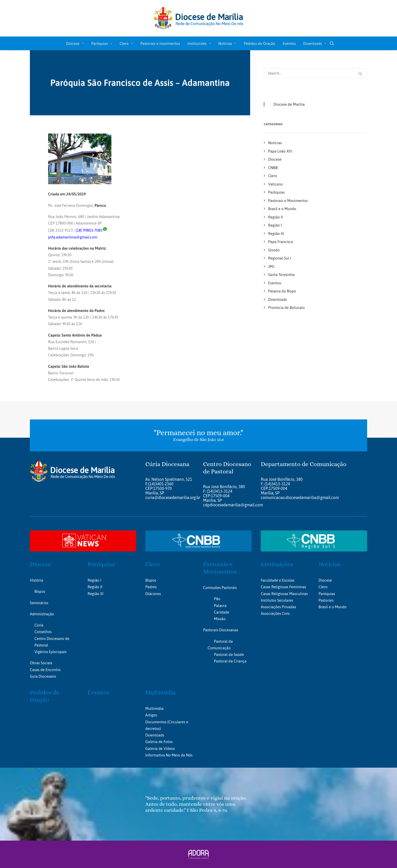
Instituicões (199, 43)
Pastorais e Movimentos (220, 568)
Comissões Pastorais (220, 587)
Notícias (227, 43)
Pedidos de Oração (260, 43)
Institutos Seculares (277, 600)
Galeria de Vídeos (160, 748)
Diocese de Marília (289, 104)
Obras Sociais (41, 663)
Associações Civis (275, 613)
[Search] (315, 73)
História (36, 580)
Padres (151, 587)
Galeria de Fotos (159, 742)
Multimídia (161, 692)
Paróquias (102, 43)
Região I (94, 580)
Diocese (75, 43)
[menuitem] (75, 43)
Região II (95, 587)
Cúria (39, 625)
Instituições (277, 564)
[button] (332, 43)
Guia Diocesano (43, 676)
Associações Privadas (278, 607)
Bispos (40, 591)
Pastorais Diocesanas (221, 630)
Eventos (289, 43)
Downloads (315, 43)
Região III (95, 593)
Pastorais (326, 600)
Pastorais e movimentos (160, 43)
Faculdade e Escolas (278, 580)
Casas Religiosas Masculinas (284, 593)
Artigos (151, 715)
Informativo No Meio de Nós (169, 755)
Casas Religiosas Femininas (283, 587)
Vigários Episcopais (51, 652)
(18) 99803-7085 (89, 230)
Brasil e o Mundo (333, 607)
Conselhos (43, 632)
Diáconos (153, 593)
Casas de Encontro (45, 669)
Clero (126, 43)
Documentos (156, 722)
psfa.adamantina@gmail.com (73, 237)
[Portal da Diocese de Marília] (199, 18)
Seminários (39, 603)
